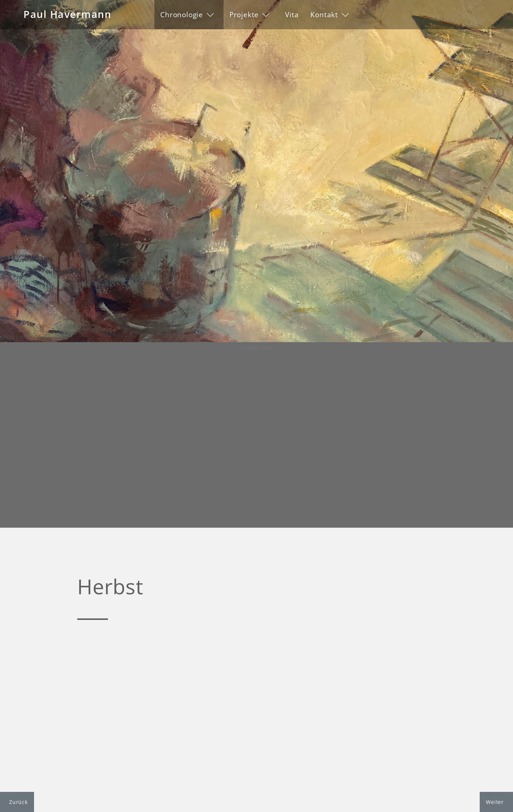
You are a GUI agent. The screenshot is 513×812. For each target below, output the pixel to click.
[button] (189, 15)
